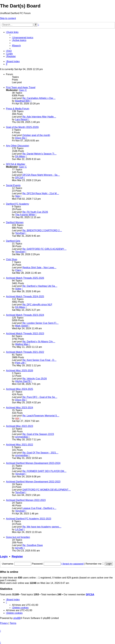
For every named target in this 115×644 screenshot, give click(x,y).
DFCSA (19, 178)
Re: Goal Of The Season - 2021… (40, 453)
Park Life (20, 363)
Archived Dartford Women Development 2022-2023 (33, 482)
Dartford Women (15, 222)
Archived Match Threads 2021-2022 (25, 352)
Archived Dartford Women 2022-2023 (26, 500)
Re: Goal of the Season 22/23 (38, 434)
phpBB (17, 618)
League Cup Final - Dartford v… (39, 508)
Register (17, 556)
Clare (18, 270)
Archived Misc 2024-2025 (20, 389)
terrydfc (19, 548)
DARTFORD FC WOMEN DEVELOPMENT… (46, 490)
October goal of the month (36, 135)
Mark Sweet (21, 326)
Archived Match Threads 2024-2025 (25, 296)
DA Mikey (20, 156)
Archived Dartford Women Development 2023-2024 (33, 463)
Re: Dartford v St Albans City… (39, 342)
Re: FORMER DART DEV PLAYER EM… (44, 471)
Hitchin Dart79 (23, 381)
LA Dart (19, 529)
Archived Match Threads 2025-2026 (25, 278)
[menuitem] (23, 38)
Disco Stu (20, 138)
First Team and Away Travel (21, 87)
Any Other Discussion (18, 146)
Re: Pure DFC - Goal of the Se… (40, 397)
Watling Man (22, 344)
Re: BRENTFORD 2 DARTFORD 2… (42, 230)
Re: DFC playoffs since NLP (37, 305)
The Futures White (25, 215)
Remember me (95, 564)
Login (4, 556)
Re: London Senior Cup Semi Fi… (40, 323)
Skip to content (8, 18)
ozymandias (21, 437)
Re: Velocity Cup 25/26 (35, 379)
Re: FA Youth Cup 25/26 (35, 212)
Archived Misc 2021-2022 (20, 445)
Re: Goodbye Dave (32, 545)
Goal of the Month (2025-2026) (22, 127)
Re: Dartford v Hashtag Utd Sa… (40, 286)
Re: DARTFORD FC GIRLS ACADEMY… (44, 249)
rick (17, 418)
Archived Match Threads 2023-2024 (25, 315)
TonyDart (20, 233)
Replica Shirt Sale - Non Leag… (39, 267)
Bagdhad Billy (22, 101)
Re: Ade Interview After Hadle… (39, 117)
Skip (17, 196)
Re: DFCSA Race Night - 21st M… (41, 193)
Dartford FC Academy (18, 204)
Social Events (13, 185)
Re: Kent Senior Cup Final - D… (39, 360)
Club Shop (12, 259)
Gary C (23, 90)
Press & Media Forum (18, 109)
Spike (18, 289)
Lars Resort (21, 119)
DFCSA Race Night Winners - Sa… (41, 175)
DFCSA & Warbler (16, 164)
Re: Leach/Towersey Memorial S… (41, 416)
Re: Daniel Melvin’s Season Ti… (39, 154)
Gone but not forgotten (18, 537)
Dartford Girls (13, 241)
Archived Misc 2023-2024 (20, 408)
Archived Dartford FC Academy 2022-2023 (29, 519)
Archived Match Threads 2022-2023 (25, 333)
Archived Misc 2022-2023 (20, 426)
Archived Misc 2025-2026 (20, 371)
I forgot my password (73, 564)
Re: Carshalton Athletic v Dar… (39, 98)
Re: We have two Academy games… (42, 527)
